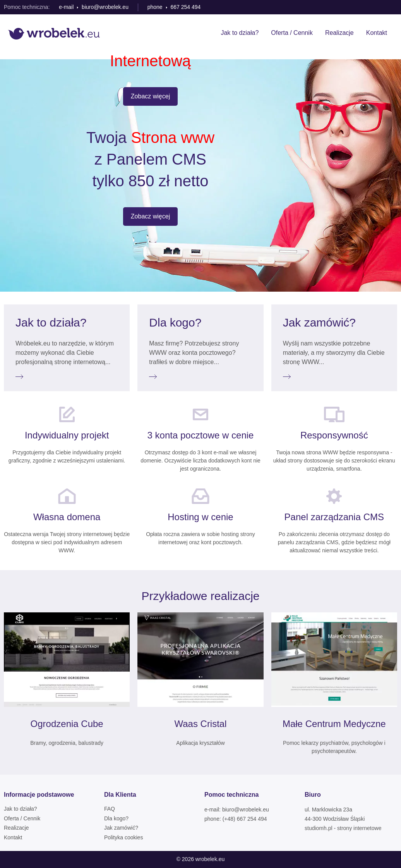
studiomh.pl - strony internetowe (343, 828)
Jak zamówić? (121, 828)
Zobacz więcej (150, 96)
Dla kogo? (116, 818)
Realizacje (339, 33)
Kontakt (377, 33)
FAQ (110, 809)
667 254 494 (185, 7)
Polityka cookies (123, 837)
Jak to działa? (240, 33)
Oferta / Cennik (292, 33)
